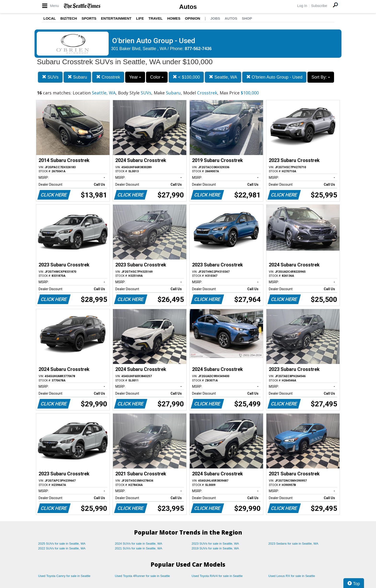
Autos (188, 7)
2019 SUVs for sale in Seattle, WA (215, 548)
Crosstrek (108, 77)
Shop (247, 18)
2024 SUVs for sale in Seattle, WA (139, 544)
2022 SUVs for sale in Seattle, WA (62, 548)
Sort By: (321, 77)
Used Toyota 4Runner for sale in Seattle (142, 576)
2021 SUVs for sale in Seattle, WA (139, 548)
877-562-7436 (198, 49)
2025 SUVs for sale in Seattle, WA (62, 544)
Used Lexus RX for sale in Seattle (292, 576)
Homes (174, 18)
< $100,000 (186, 77)
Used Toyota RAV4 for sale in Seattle (217, 576)
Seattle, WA (223, 77)
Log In (302, 6)
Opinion (192, 18)
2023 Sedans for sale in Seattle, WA (293, 544)
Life (140, 18)
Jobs (215, 18)
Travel (156, 18)
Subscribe (319, 6)
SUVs (50, 77)
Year (135, 77)
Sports (89, 18)
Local (50, 18)
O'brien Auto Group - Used (274, 77)
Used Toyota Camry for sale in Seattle (64, 576)
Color (157, 77)
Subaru (77, 77)
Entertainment (116, 18)
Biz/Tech (69, 18)
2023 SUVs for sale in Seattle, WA (215, 544)
